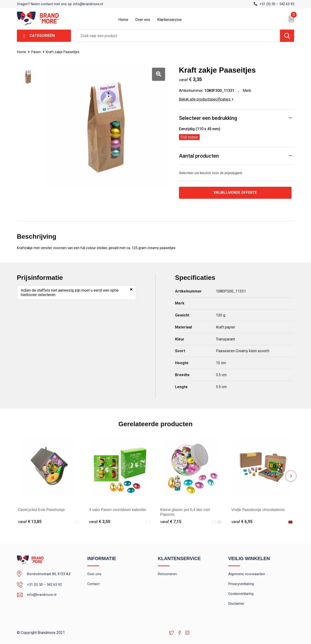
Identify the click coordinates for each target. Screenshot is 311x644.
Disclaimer (236, 605)
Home (123, 20)
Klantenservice (169, 20)
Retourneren (167, 574)
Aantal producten (199, 156)
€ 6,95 (242, 522)
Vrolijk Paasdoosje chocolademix (259, 510)
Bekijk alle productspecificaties (206, 99)
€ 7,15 (171, 522)
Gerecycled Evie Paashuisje (41, 510)
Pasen (36, 52)
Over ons (143, 20)
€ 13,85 (30, 522)
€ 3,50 (100, 522)
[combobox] (178, 36)
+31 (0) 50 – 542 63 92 (277, 4)
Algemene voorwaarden (247, 574)
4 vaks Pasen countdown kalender (118, 510)
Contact (94, 584)
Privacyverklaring (241, 584)
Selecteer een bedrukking (208, 118)
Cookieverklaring (241, 594)
